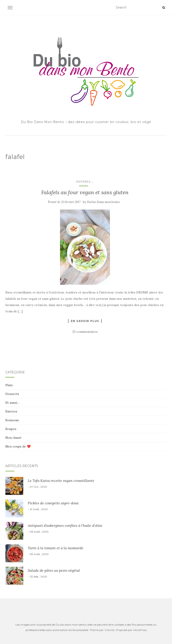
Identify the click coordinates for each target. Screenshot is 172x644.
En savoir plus (85, 321)
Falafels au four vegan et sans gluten (85, 192)
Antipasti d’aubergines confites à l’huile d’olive (65, 525)
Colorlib (109, 630)
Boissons (12, 420)
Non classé (13, 438)
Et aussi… (12, 403)
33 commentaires (85, 332)
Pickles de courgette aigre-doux (53, 503)
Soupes (11, 429)
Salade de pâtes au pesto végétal (54, 570)
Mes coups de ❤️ (18, 446)
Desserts (12, 394)
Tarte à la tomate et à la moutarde (56, 548)
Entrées (83, 182)
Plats (9, 385)
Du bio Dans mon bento (103, 202)
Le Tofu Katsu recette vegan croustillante (61, 481)
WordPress (140, 630)
